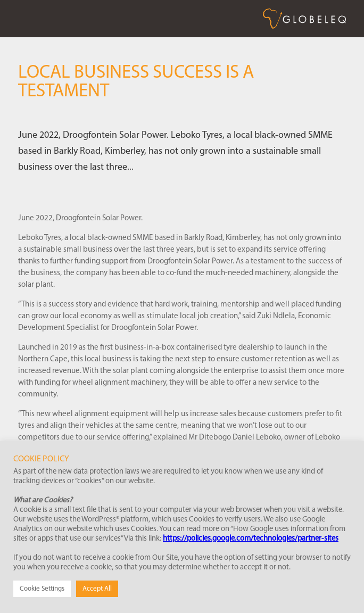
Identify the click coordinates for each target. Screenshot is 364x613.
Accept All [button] (97, 589)
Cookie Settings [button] (42, 589)
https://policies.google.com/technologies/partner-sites (251, 539)
